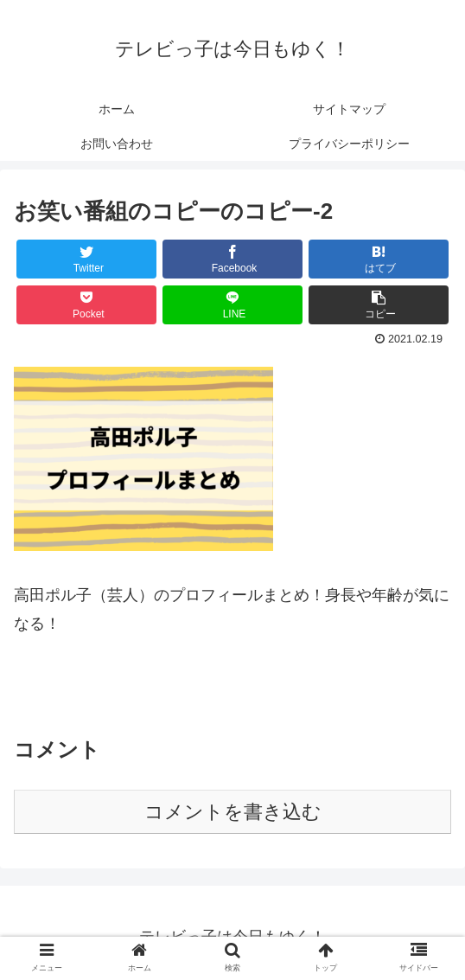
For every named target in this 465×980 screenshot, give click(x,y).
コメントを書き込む (233, 812)
